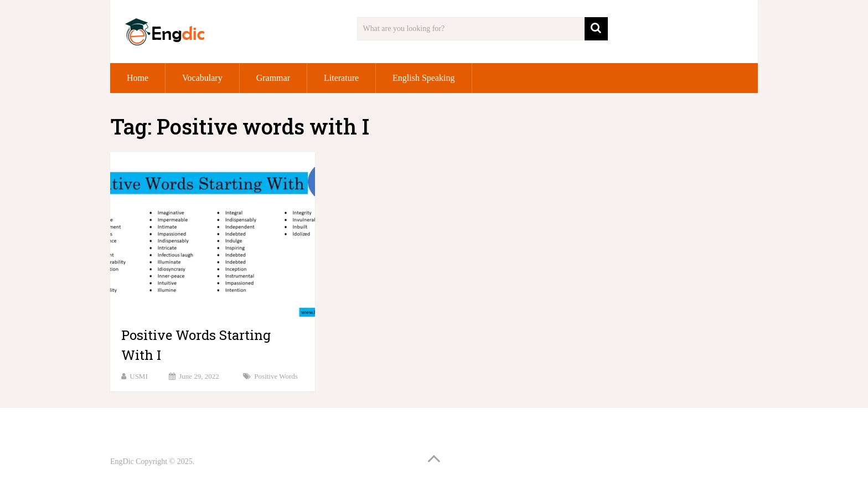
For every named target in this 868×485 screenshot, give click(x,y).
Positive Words (276, 376)
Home (138, 78)
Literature (341, 78)
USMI (139, 376)
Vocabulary (202, 78)
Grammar (273, 78)
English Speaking (423, 78)
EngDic (122, 461)
